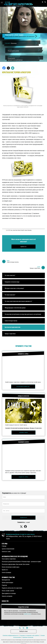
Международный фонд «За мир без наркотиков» (20, 534)
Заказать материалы (7, 596)
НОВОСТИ (5, 601)
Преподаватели (6, 580)
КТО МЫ (5, 544)
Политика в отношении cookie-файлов (30, 636)
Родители (4, 585)
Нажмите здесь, (28, 614)
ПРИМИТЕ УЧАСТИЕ (24, 346)
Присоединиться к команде (9, 593)
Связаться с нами (6, 552)
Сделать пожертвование (8, 549)
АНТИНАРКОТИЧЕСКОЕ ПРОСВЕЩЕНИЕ (15, 556)
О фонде (4, 546)
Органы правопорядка (7, 583)
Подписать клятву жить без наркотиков (12, 588)
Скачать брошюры (6, 572)
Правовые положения (28, 637)
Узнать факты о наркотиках (9, 559)
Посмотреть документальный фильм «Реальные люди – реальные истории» (21, 562)
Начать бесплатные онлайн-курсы (11, 567)
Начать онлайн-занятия (8, 591)
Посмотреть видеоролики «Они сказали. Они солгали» (16, 564)
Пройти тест (5, 570)
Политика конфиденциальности (11, 636)
